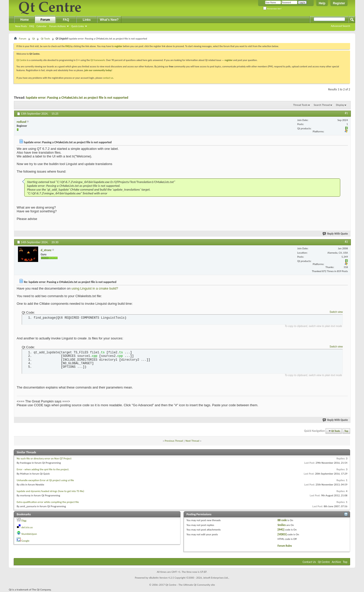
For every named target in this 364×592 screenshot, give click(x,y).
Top (346, 431)
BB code (282, 520)
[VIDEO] (282, 534)
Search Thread (322, 105)
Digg (24, 520)
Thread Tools (300, 105)
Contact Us (309, 562)
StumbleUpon (29, 534)
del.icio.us (27, 527)
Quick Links (78, 26)
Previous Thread (174, 441)
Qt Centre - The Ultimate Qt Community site (190, 585)
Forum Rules (285, 546)
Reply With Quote (335, 234)
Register (339, 3)
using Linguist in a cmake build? (95, 288)
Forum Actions (58, 26)
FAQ (32, 26)
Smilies (282, 525)
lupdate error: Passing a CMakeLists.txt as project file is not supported (77, 98)
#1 (346, 113)
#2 (346, 242)
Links (87, 20)
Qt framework (98, 60)
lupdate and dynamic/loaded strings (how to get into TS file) (50, 491)
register (229, 60)
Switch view (336, 312)
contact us (108, 78)
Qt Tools (45, 39)
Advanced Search (340, 26)
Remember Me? (272, 9)
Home (24, 20)
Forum (45, 20)
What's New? (109, 20)
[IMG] (281, 530)
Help (322, 3)
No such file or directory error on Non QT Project (44, 458)
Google (26, 541)
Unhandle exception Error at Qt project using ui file (45, 480)
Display (340, 105)
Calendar (41, 26)
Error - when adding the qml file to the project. (43, 469)
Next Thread (192, 441)
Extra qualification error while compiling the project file (48, 502)
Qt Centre (21, 60)
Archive (336, 562)
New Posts (21, 26)
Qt (33, 39)
